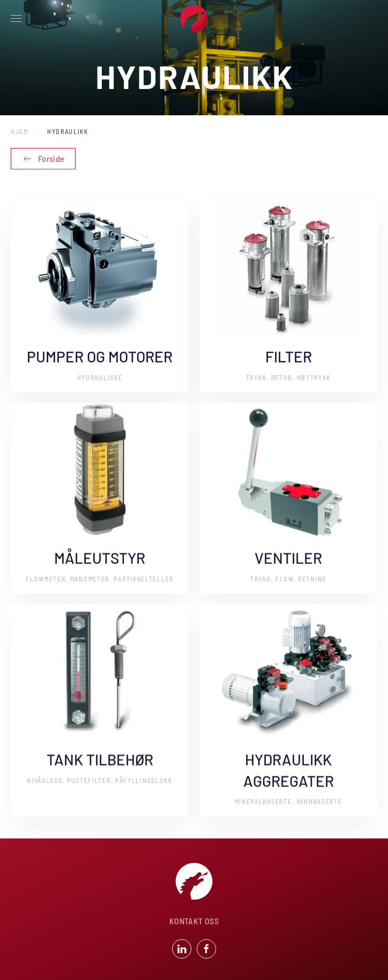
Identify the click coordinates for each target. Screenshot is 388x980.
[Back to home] (194, 19)
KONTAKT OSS (194, 922)
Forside (43, 159)
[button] (16, 19)
